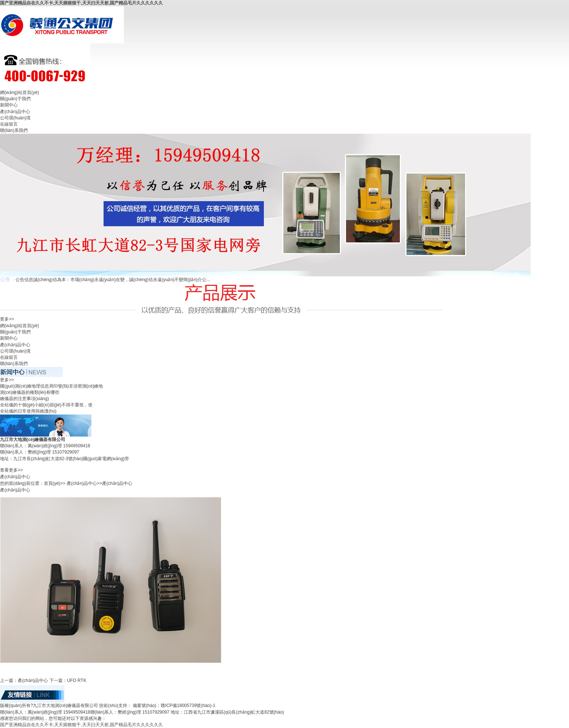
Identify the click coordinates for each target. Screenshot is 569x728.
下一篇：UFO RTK (68, 680)
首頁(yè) (52, 483)
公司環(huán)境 (15, 118)
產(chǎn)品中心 (15, 112)
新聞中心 (9, 105)
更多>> (7, 319)
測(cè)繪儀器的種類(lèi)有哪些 (30, 392)
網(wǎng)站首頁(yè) (20, 92)
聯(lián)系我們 (14, 130)
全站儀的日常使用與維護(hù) (28, 411)
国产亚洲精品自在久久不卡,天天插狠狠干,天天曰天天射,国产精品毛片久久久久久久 (81, 3)
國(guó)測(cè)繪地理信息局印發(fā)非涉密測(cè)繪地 (51, 386)
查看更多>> (11, 470)
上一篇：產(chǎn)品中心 (24, 680)
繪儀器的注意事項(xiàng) (25, 399)
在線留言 (9, 124)
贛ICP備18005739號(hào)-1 (188, 706)
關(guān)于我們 (15, 99)
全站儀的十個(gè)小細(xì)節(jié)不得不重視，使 (46, 405)
